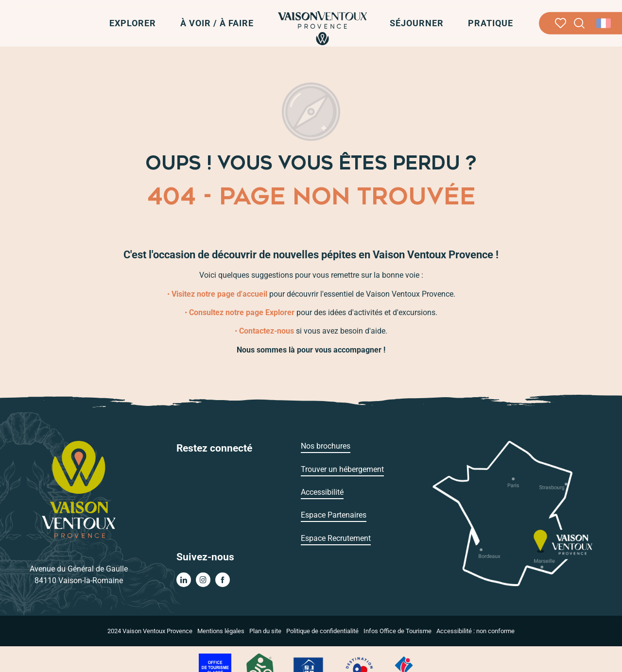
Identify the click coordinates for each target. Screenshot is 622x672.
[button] (579, 24)
